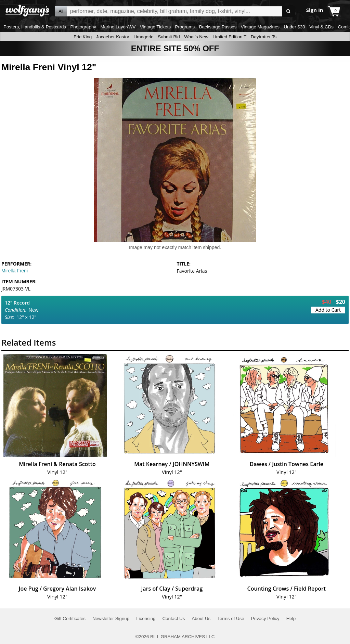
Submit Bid (169, 37)
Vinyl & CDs (321, 27)
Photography (83, 27)
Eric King (83, 37)
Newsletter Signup (111, 619)
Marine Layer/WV (118, 27)
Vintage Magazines (260, 27)
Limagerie (144, 37)
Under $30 (294, 27)
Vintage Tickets (155, 27)
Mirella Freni (15, 271)
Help (291, 619)
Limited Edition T (229, 37)
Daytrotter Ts (264, 37)
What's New (196, 37)
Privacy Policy (265, 619)
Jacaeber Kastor (113, 37)
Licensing (146, 619)
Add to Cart (328, 310)
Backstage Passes (218, 27)
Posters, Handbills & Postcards (35, 27)
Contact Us (173, 619)
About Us (201, 619)
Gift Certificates (70, 619)
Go (289, 11)
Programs (185, 27)
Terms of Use (231, 619)
